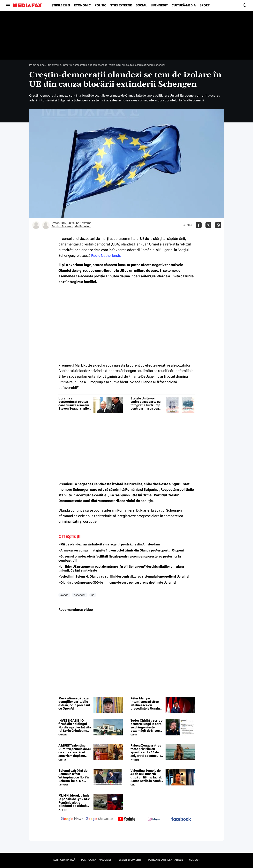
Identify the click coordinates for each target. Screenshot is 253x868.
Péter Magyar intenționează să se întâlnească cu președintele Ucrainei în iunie (147, 704)
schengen (80, 595)
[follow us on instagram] (154, 819)
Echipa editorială (64, 860)
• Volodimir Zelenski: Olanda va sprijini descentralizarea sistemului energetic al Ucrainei (124, 576)
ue (93, 595)
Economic (82, 5)
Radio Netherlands (106, 255)
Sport (205, 5)
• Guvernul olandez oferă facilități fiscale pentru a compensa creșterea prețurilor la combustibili (120, 558)
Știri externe (121, 5)
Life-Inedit (159, 5)
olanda (64, 595)
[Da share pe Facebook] (199, 225)
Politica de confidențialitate (165, 860)
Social (141, 5)
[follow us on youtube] (127, 819)
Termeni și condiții (129, 860)
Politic (100, 5)
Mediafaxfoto (83, 226)
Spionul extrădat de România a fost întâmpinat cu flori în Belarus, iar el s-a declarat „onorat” (74, 776)
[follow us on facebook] (181, 819)
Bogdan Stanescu (63, 226)
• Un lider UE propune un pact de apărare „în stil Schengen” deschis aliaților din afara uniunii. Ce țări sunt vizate (121, 569)
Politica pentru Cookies (96, 860)
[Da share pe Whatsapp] (218, 225)
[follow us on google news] (72, 819)
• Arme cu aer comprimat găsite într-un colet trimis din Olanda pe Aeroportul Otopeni (121, 550)
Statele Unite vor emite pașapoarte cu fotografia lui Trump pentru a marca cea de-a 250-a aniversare (147, 404)
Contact (194, 860)
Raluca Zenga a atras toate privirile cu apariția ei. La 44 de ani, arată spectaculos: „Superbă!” (147, 751)
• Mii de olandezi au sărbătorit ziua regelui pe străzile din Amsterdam (109, 544)
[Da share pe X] (208, 225)
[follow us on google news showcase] (99, 819)
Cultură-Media (184, 5)
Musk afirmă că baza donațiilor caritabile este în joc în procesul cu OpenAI (74, 704)
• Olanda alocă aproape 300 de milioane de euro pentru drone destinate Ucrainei (117, 583)
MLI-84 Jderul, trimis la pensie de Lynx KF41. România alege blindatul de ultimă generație (75, 801)
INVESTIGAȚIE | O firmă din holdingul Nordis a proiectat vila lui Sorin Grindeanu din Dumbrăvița (75, 726)
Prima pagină (37, 65)
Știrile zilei (61, 5)
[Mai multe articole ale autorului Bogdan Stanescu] (36, 225)
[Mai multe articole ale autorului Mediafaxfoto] (46, 225)
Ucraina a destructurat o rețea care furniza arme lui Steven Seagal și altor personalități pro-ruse (75, 404)
